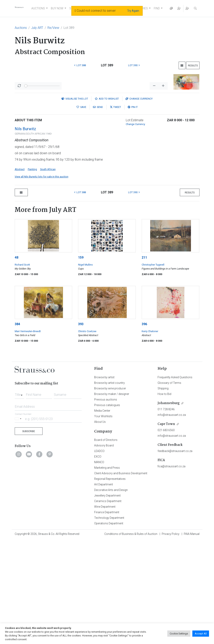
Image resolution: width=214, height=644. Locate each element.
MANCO (99, 566)
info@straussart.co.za (172, 519)
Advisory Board (104, 550)
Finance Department (107, 616)
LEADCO (99, 555)
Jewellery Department (107, 600)
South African (48, 273)
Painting (32, 273)
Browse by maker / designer (112, 498)
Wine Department (105, 611)
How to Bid (164, 498)
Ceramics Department (108, 605)
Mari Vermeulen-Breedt (28, 435)
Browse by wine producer (110, 493)
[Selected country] (19, 523)
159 (81, 362)
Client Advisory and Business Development (121, 577)
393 (81, 428)
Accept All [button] (201, 634)
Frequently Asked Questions (175, 481)
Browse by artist (104, 481)
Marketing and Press (107, 572)
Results (193, 65)
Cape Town (166, 528)
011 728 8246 (166, 513)
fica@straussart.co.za (171, 570)
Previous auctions (106, 504)
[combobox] (19, 498)
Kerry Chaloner (150, 435)
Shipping (163, 493)
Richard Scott (22, 369)
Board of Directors (106, 544)
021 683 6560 (166, 534)
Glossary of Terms (169, 487)
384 (17, 428)
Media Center (102, 515)
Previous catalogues (107, 509)
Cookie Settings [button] (179, 634)
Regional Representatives (110, 583)
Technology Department (109, 622)
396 (144, 428)
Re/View (53, 28)
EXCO (98, 561)
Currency (139, 203)
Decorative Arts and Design (111, 594)
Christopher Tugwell (153, 369)
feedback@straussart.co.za (175, 555)
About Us (100, 526)
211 (144, 362)
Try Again (133, 11)
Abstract (20, 273)
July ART (37, 28)
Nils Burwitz (25, 233)
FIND (157, 8)
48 (16, 362)
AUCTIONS (38, 8)
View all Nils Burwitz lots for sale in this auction (42, 281)
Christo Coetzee (87, 435)
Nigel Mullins (85, 369)
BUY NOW (57, 8)
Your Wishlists (103, 520)
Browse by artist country (109, 487)
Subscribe (29, 535)
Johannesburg (169, 507)
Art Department (104, 589)
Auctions (21, 28)
